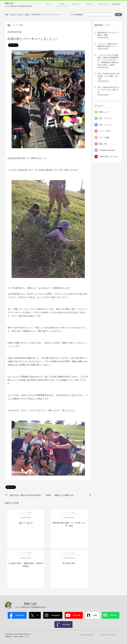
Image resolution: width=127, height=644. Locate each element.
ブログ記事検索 (77, 15)
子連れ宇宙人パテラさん (108, 157)
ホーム (49, 4)
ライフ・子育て (105, 131)
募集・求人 (103, 144)
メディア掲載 (104, 137)
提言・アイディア (106, 118)
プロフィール (103, 4)
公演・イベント (105, 125)
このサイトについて (87, 635)
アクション (76, 4)
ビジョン (89, 4)
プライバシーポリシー (108, 635)
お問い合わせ (116, 4)
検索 (118, 15)
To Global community (107, 150)
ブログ (62, 4)
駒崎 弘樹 (18, 5)
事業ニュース (104, 112)
